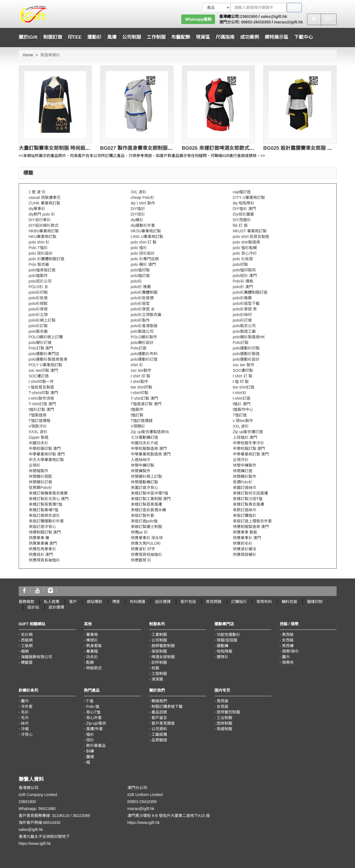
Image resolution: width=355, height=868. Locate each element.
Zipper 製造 (39, 437)
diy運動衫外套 (143, 225)
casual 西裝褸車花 (45, 197)
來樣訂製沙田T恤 (248, 499)
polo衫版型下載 (246, 303)
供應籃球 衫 (141, 560)
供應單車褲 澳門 (43, 543)
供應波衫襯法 (245, 549)
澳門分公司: (230, 22)
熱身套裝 (94, 646)
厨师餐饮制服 (228, 712)
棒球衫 (92, 640)
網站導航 (95, 602)
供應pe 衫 (139, 532)
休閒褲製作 (141, 471)
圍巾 (286, 657)
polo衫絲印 (242, 315)
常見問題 (214, 602)
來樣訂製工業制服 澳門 (151, 499)
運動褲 (223, 646)
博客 (116, 602)
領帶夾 (288, 662)
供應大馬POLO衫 (146, 543)
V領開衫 (138, 426)
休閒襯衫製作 (245, 476)
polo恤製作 (38, 276)
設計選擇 (163, 602)
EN (329, 19)
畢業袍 (92, 635)
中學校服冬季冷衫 (248, 443)
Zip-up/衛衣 (96, 723)
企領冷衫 (241, 460)
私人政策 (52, 602)
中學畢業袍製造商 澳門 (151, 454)
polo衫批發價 (142, 298)
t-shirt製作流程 (41, 398)
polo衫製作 (140, 320)
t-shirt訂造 (242, 398)
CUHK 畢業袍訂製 (45, 203)
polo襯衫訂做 (40, 343)
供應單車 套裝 (245, 532)
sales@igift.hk (274, 16)
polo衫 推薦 (141, 287)
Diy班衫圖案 (243, 214)
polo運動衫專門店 (44, 354)
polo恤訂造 (140, 276)
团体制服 (224, 723)
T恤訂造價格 (40, 421)
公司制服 (159, 640)
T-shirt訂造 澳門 (43, 404)
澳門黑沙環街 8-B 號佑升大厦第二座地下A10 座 (169, 816)
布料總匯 (137, 602)
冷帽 (25, 729)
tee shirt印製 (142, 387)
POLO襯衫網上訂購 (46, 337)
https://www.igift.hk (35, 843)
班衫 (90, 740)
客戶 (73, 602)
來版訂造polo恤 (144, 521)
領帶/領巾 (290, 651)
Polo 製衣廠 (39, 264)
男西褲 (288, 646)
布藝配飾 (181, 37)
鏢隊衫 (223, 657)
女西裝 (288, 640)
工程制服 (159, 674)
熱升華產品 (96, 746)
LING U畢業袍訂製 (147, 237)
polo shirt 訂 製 (144, 242)
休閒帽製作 (38, 471)
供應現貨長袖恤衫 (44, 560)
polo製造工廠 (244, 331)
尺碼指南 (225, 37)
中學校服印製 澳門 (45, 449)
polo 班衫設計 (41, 253)
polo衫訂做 (242, 320)
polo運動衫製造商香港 (48, 359)
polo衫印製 (38, 292)
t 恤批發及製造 (42, 387)
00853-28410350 (255, 22)
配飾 (90, 662)
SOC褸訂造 (39, 376)
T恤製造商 (38, 415)
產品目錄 (159, 712)
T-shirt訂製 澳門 (145, 398)
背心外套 (94, 718)
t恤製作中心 (243, 409)
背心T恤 (93, 712)
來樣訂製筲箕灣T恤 (46, 504)
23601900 (249, 16)
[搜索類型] (216, 8)
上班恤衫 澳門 (245, 437)
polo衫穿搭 (38, 309)
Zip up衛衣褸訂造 (248, 432)
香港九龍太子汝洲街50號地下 (44, 836)
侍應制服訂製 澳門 (45, 532)
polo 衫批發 (243, 259)
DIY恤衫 (138, 209)
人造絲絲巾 (141, 460)
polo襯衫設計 (142, 343)
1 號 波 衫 (37, 192)
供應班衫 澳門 (41, 554)
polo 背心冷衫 (245, 253)
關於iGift (28, 37)
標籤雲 (27, 662)
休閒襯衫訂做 (40, 482)
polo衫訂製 (38, 326)
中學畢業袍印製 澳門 (47, 454)
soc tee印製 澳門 (43, 370)
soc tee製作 (141, 370)
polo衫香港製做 (144, 326)
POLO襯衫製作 (144, 337)
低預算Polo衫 (40, 488)
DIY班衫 (138, 214)
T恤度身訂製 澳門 (146, 404)
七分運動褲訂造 (144, 437)
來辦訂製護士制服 (146, 527)
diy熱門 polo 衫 (42, 214)
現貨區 (203, 37)
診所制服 (159, 662)
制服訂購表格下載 (167, 707)
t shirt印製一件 (41, 382)
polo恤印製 (140, 270)
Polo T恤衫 (38, 248)
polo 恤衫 (139, 248)
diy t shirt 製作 (143, 203)
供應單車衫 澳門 (247, 538)
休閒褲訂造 (243, 471)
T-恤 (90, 701)
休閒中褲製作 (245, 465)
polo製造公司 (142, 331)
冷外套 (27, 707)
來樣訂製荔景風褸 (146, 504)
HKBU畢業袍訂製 (44, 231)
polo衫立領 (38, 315)
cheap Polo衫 (143, 197)
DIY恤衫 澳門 (244, 209)
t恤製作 (137, 409)
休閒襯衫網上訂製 (146, 476)
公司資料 (159, 729)
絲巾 (25, 723)
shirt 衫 (137, 365)
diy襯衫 (137, 220)
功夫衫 (92, 657)
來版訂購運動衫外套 (46, 521)
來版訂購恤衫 (245, 515)
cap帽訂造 (242, 192)
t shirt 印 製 (141, 376)
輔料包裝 (289, 602)
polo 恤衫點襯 (245, 248)
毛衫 (25, 712)
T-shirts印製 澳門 (44, 393)
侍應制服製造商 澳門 (251, 527)
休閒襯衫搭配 (40, 476)
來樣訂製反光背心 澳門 (49, 499)
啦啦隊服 (224, 651)
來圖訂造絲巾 (245, 488)
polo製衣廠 (38, 331)
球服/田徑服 (227, 640)
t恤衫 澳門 (242, 404)
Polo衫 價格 (243, 281)
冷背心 (27, 734)
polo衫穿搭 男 (245, 309)
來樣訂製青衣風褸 (248, 504)
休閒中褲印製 (143, 465)
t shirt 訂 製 (243, 376)
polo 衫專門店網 (145, 259)
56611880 (47, 809)
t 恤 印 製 (241, 382)
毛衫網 (27, 635)
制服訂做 (53, 37)
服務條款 (26, 602)
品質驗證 (159, 740)
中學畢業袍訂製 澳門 (251, 454)
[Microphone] (322, 8)
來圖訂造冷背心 (144, 488)
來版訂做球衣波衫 (44, 515)
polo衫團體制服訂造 (250, 292)
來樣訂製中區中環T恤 (150, 493)
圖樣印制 (315, 602)
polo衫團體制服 (144, 292)
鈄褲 (90, 751)
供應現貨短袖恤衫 (146, 554)
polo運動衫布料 (144, 354)
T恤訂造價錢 (142, 421)
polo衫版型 (140, 303)
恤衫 (90, 734)
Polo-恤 (93, 707)
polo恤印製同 (244, 270)
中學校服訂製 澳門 (249, 449)
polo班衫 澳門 (245, 276)
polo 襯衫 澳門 (143, 264)
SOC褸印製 (243, 370)
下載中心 (303, 37)
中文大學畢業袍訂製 (46, 460)
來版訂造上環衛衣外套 (252, 521)
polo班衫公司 (40, 281)
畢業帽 (92, 651)
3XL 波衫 (139, 192)
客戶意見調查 (163, 723)
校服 (155, 668)
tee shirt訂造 (244, 387)
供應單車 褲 (39, 538)
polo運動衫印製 (246, 348)
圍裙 (90, 757)
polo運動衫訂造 (144, 359)
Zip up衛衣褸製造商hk (150, 432)
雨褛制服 (224, 729)
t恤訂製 (137, 415)
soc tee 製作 (244, 365)
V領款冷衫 (38, 426)
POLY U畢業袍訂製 (45, 365)
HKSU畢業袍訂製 (146, 231)
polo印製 (240, 264)
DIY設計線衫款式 (44, 225)
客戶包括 (188, 602)
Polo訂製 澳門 (41, 348)
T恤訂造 (240, 415)
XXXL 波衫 (38, 432)
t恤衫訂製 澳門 (42, 409)
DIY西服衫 (242, 220)
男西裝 (288, 635)
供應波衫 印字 (143, 549)
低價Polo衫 (243, 482)
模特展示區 (276, 37)
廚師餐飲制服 (163, 646)
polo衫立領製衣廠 (146, 315)
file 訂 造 (240, 225)
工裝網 (27, 646)
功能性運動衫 (228, 635)
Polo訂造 (139, 348)
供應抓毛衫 (243, 543)
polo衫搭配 (38, 303)
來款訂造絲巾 (245, 510)
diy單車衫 (37, 209)
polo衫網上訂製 (42, 320)
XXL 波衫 (241, 426)
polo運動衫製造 (246, 354)
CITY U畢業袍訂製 (249, 197)
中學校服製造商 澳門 (149, 449)
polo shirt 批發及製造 (251, 237)
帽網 (25, 651)
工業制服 (159, 635)
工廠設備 (159, 734)
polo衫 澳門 (243, 287)
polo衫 (136, 281)
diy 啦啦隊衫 (244, 203)
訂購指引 (239, 602)
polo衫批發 (38, 298)
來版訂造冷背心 (42, 527)
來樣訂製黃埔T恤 (44, 510)
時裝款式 (94, 668)
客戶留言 (159, 718)
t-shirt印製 (140, 393)
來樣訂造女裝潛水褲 (148, 510)
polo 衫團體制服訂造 (47, 259)
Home (28, 55)
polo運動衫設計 (246, 359)
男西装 (223, 701)
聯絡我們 (159, 701)
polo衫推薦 (242, 298)
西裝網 (27, 640)
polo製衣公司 (244, 326)
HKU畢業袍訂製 (43, 237)
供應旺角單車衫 (42, 549)
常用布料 (264, 602)
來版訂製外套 (143, 515)
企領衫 (35, 465)
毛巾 (25, 718)
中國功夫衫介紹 (144, 443)
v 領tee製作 (243, 421)
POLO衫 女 (39, 287)
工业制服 (224, 718)
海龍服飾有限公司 (37, 657)
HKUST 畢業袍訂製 (250, 231)
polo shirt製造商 (247, 242)
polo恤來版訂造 (42, 270)
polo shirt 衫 (39, 242)
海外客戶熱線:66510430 (40, 823)
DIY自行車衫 (40, 220)
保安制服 (159, 651)
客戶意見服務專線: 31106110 (44, 816)
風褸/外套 (95, 729)
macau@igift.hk (288, 22)
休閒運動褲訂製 (144, 482)
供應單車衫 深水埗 (147, 538)
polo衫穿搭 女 (143, 309)
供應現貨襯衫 (245, 554)
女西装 (223, 707)
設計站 (33, 607)
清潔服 (157, 679)
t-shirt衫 (240, 393)
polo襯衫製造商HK (249, 337)
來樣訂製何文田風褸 (250, 493)
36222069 (81, 816)
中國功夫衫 (38, 443)
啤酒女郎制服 (163, 657)
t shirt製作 (139, 382)
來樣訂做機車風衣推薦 (48, 493)
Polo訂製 (241, 343)
